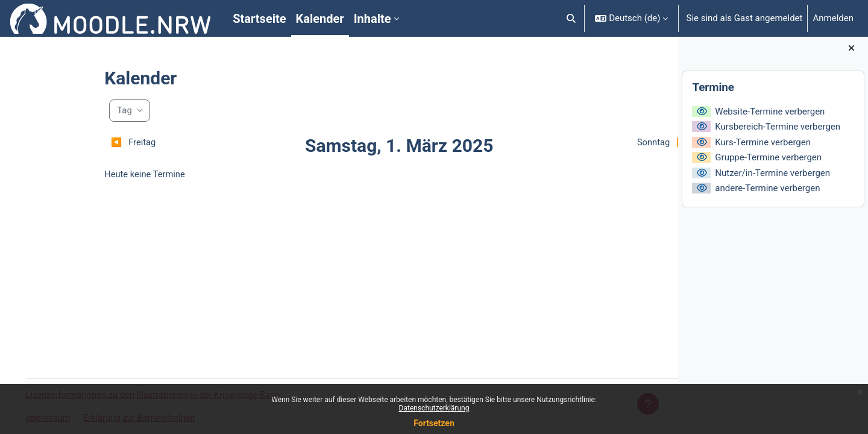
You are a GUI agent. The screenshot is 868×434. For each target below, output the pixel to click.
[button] (571, 18)
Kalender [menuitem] (320, 19)
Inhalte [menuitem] (373, 19)
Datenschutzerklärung (434, 408)
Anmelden (833, 18)
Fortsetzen (434, 423)
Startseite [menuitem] (259, 19)
